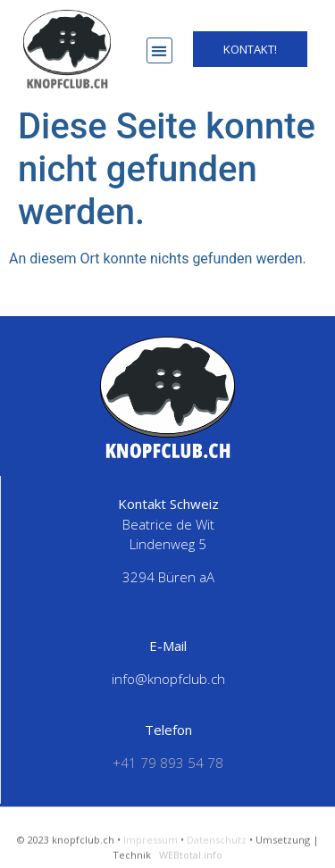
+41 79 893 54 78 (168, 763)
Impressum (151, 847)
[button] (159, 50)
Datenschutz (217, 847)
